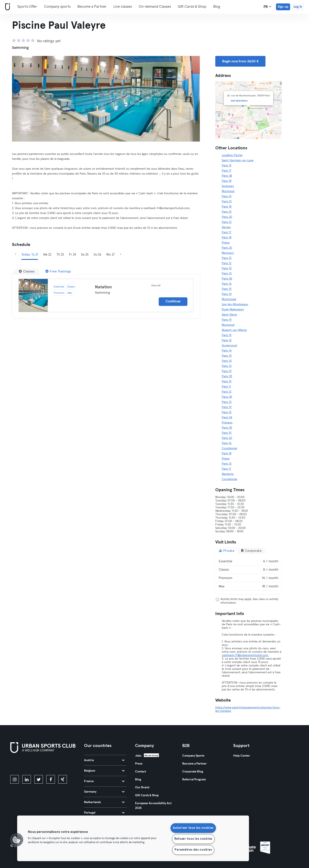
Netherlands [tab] (104, 802)
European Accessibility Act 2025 (153, 806)
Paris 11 (226, 387)
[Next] (121, 255)
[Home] (7, 7)
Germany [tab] (104, 792)
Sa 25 (85, 255)
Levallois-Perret (232, 155)
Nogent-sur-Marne (234, 330)
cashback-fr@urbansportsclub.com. (245, 655)
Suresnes (228, 186)
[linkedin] (27, 779)
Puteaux (227, 423)
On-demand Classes (155, 7)
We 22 (47, 255)
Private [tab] (227, 551)
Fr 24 (72, 255)
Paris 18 (227, 181)
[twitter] (39, 779)
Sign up (283, 7)
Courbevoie (229, 448)
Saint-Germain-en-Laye (238, 160)
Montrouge (229, 299)
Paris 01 (227, 202)
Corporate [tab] (251, 551)
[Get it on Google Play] (56, 765)
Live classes (123, 7)
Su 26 (97, 255)
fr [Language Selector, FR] (267, 7)
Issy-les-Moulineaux (235, 304)
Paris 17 (227, 171)
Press (139, 764)
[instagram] (15, 779)
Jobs (138, 756)
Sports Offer (27, 7)
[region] (133, 838)
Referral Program (194, 780)
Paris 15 (227, 166)
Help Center (242, 756)
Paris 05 (227, 397)
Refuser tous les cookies (193, 839)
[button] (17, 840)
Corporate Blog (193, 772)
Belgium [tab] (104, 771)
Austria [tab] (104, 760)
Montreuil (228, 191)
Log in (298, 7)
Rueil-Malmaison (233, 310)
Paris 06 (227, 279)
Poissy (226, 243)
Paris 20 (227, 217)
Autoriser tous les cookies (193, 828)
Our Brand (142, 787)
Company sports (57, 7)
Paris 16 (227, 284)
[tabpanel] (249, 574)
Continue (173, 302)
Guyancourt (229, 346)
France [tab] (104, 781)
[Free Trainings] (58, 271)
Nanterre (228, 474)
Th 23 (60, 255)
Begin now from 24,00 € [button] (240, 61)
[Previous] (15, 255)
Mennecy (228, 253)
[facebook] (51, 779)
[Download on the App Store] (25, 765)
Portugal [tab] (104, 813)
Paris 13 (227, 222)
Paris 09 (227, 376)
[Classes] (27, 271)
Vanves (226, 227)
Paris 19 (227, 320)
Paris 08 (227, 176)
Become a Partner (92, 7)
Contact (141, 772)
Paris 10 (227, 268)
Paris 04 (227, 418)
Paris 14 (227, 274)
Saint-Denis (229, 315)
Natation (103, 287)
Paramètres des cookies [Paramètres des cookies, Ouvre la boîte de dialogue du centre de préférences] (193, 850)
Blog (217, 7)
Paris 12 (227, 263)
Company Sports (193, 756)
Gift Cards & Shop (192, 7)
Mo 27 (111, 255)
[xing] (63, 779)
